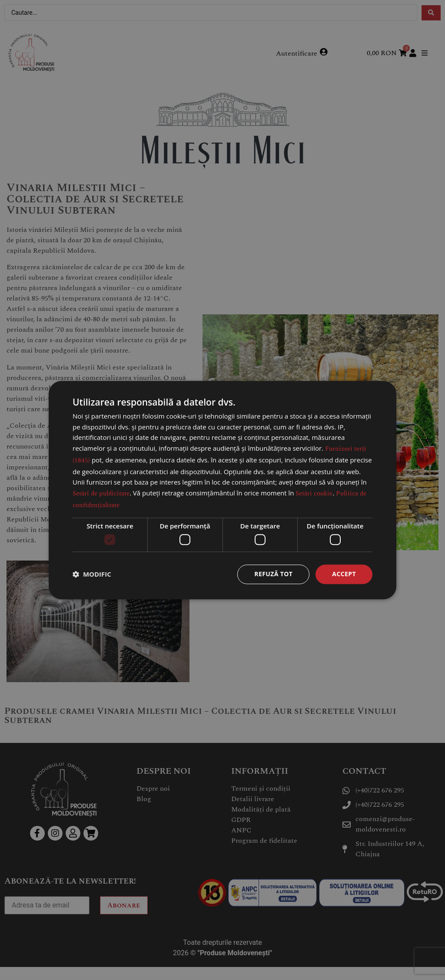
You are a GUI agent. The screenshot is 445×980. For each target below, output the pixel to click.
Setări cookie (314, 493)
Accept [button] (344, 574)
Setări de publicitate (101, 493)
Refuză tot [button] (273, 574)
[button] (92, 574)
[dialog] (222, 490)
